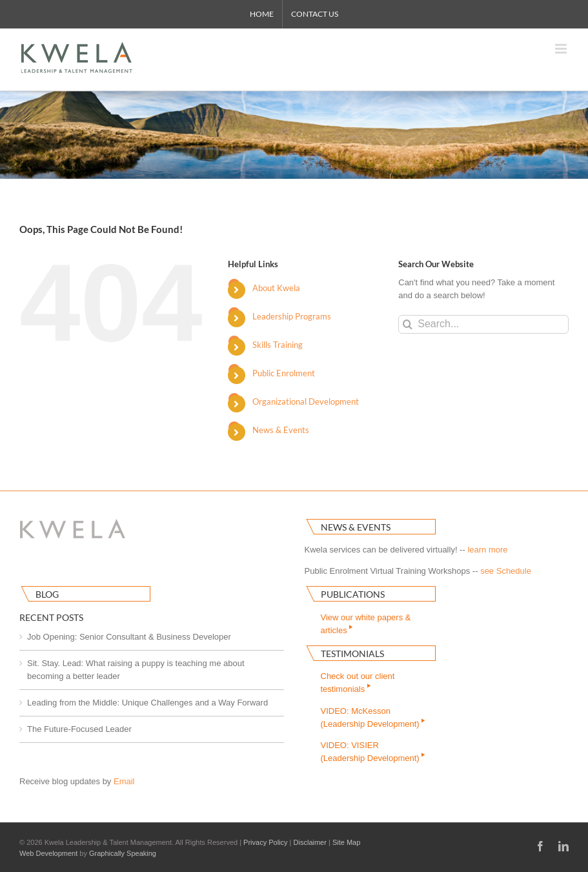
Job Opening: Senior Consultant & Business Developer (129, 637)
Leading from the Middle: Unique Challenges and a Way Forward (147, 703)
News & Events (281, 430)
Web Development (48, 853)
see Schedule (506, 571)
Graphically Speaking (123, 853)
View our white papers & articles (366, 624)
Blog (47, 594)
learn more (487, 550)
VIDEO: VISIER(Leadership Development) (374, 752)
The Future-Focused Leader (79, 729)
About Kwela (276, 288)
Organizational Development (306, 401)
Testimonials (352, 654)
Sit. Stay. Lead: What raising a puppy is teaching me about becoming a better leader (136, 670)
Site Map (346, 842)
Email (124, 781)
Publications (353, 594)
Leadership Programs (292, 316)
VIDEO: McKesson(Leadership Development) (374, 717)
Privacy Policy (265, 842)
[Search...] (483, 324)
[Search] (408, 324)
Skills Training (278, 345)
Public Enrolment (284, 373)
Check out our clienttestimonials (358, 683)
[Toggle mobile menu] (562, 49)
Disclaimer (310, 842)
